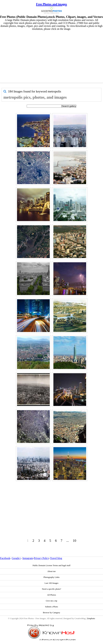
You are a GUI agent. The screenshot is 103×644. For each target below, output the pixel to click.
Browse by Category (52, 613)
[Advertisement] (52, 56)
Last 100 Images (52, 583)
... (68, 541)
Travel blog (56, 558)
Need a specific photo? (52, 589)
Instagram (28, 558)
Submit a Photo (52, 607)
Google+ (16, 558)
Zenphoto (91, 618)
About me (52, 571)
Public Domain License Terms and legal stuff (52, 565)
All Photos (51, 595)
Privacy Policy (41, 558)
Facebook (5, 558)
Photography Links (52, 577)
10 (74, 541)
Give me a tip (52, 601)
